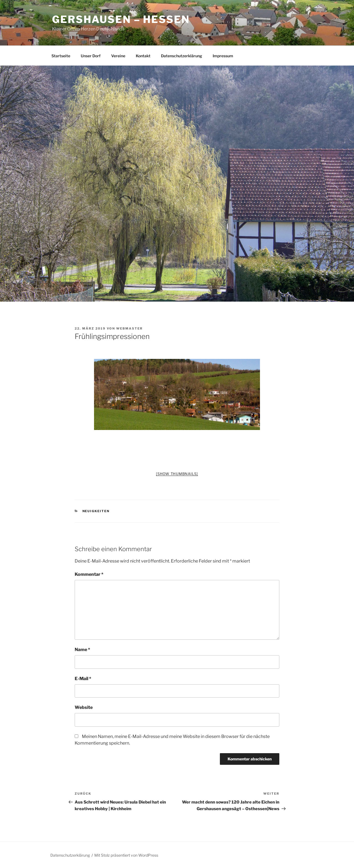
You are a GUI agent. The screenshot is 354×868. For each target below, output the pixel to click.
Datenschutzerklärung (182, 56)
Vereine (118, 56)
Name (82, 650)
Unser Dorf (91, 56)
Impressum (223, 56)
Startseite (61, 56)
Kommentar (89, 574)
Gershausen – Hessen (121, 19)
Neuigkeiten (96, 511)
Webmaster (129, 328)
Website (84, 707)
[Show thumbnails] (177, 474)
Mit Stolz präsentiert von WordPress (126, 855)
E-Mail (83, 679)
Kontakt (143, 56)
